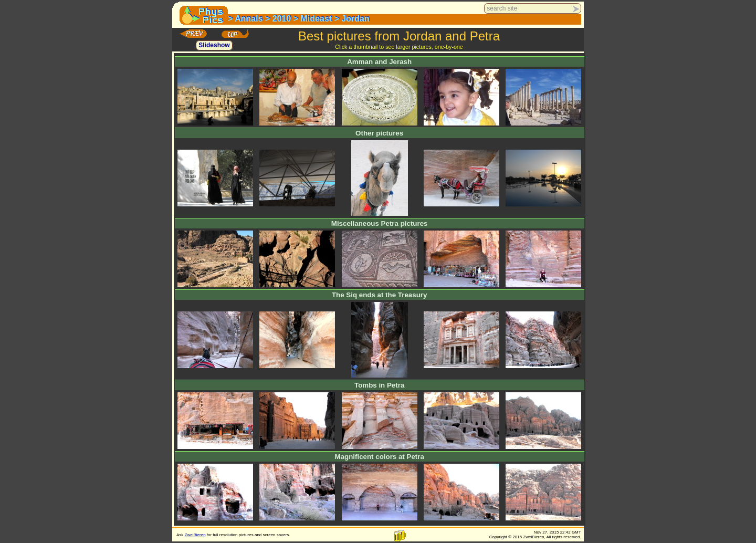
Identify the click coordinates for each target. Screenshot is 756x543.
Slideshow (214, 46)
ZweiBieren (195, 535)
